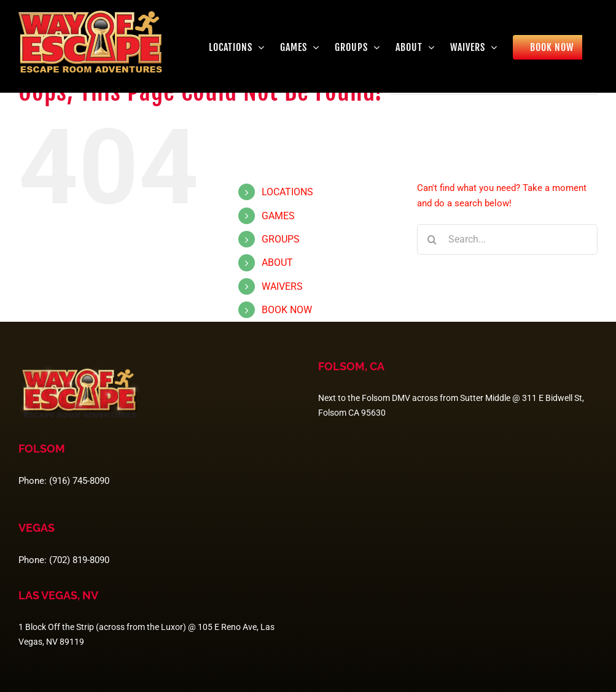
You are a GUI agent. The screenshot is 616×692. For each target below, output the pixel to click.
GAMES (278, 216)
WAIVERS (282, 286)
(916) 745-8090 (79, 481)
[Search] (432, 239)
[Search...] (507, 239)
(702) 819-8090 (79, 560)
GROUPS (281, 239)
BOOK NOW (287, 310)
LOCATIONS (287, 192)
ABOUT (277, 262)
